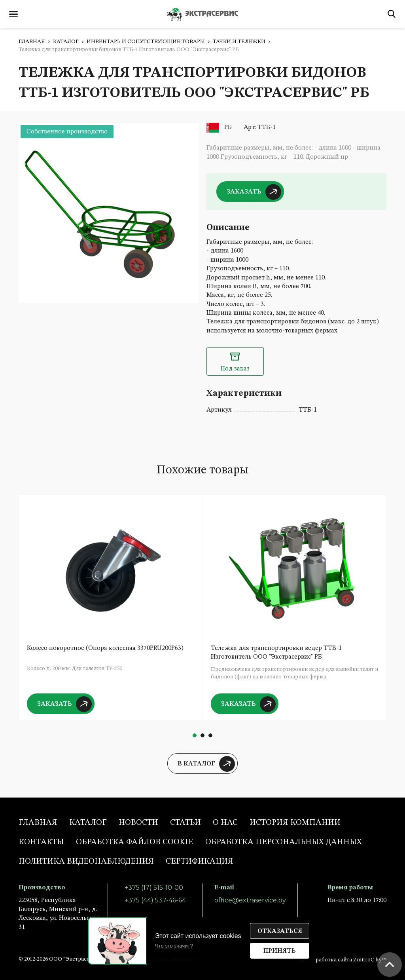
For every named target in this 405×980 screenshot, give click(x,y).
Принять (280, 951)
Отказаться (280, 931)
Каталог (66, 42)
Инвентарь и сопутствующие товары (146, 42)
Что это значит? (174, 946)
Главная (32, 42)
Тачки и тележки (239, 42)
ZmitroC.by (367, 960)
